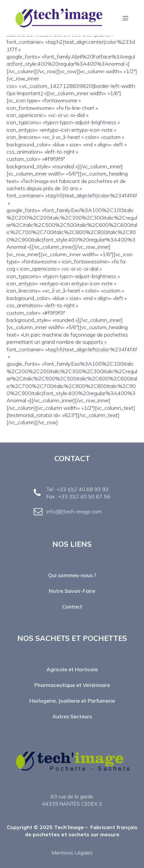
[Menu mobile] (125, 18)
